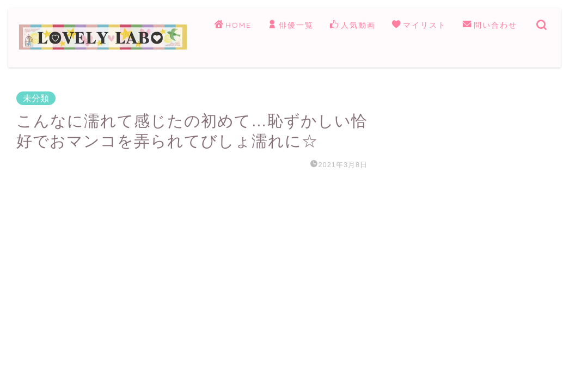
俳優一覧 (291, 26)
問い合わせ (490, 26)
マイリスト (419, 26)
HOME (233, 26)
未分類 (36, 98)
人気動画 (353, 26)
